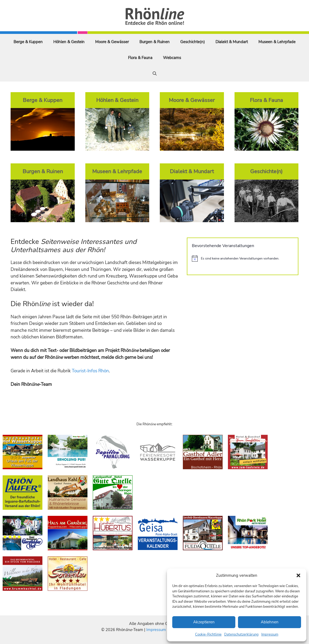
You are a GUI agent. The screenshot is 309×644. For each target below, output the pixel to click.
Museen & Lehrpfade (277, 42)
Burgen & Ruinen (154, 42)
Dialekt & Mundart (232, 42)
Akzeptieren (204, 622)
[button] (298, 575)
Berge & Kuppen (28, 42)
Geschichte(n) (193, 42)
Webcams (172, 58)
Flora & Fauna (140, 58)
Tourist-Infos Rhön (90, 371)
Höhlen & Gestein (69, 42)
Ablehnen (270, 622)
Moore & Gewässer (112, 42)
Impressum (270, 634)
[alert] (243, 258)
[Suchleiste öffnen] (155, 74)
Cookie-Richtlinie (208, 634)
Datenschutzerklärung (241, 634)
